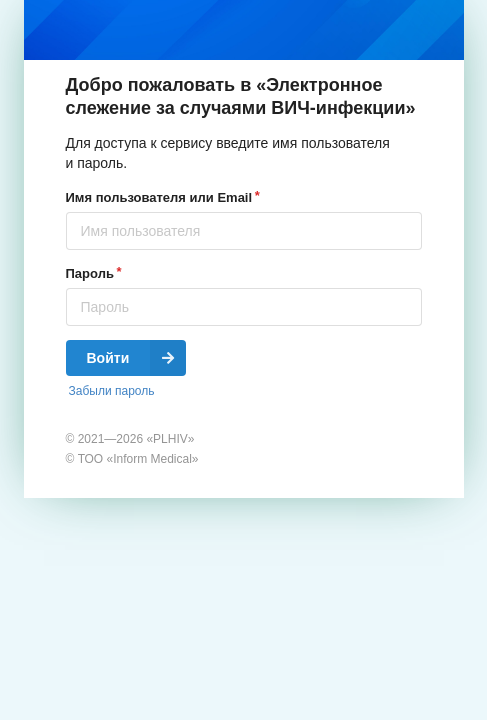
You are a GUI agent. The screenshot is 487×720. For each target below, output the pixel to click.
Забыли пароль (112, 391)
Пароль (90, 273)
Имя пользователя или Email (159, 197)
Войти (137, 358)
